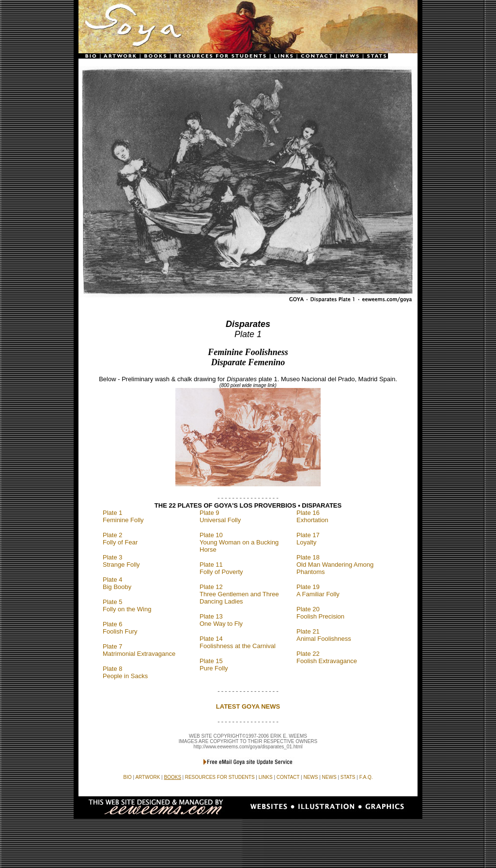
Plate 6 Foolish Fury (120, 628)
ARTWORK (147, 777)
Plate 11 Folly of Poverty (221, 568)
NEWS (329, 777)
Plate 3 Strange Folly (121, 561)
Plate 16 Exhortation (312, 516)
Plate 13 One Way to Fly (221, 620)
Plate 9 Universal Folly (220, 516)
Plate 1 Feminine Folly (123, 516)
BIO (128, 777)
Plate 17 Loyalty (308, 539)
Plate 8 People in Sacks (125, 672)
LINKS (266, 777)
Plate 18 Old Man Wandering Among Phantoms (335, 565)
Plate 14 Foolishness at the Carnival (238, 642)
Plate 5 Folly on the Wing (127, 605)
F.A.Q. (366, 777)
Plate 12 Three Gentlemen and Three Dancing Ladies (239, 594)
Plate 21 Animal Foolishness (324, 635)
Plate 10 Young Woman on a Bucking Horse (239, 542)
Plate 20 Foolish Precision (320, 613)
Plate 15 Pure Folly (214, 665)
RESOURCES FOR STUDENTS (220, 777)
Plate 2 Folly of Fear (120, 539)
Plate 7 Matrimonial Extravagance (139, 650)
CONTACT (288, 777)
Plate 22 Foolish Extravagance (327, 657)
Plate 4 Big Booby (117, 583)
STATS (348, 777)
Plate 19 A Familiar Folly (318, 590)
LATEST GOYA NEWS (248, 706)
